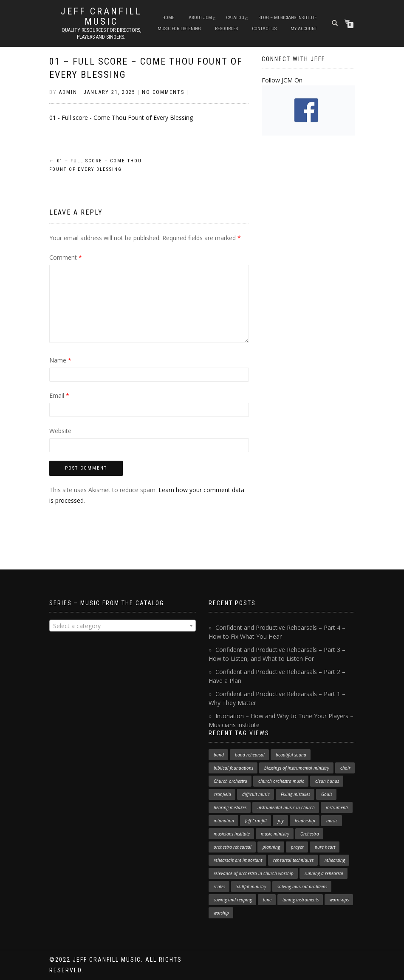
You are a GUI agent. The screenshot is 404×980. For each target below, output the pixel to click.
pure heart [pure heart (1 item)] (325, 847)
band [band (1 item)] (219, 755)
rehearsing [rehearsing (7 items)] (335, 860)
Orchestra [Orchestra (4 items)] (310, 834)
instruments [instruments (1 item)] (337, 807)
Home (168, 18)
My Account (304, 29)
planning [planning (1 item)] (271, 847)
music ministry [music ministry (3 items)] (275, 834)
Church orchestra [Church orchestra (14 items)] (230, 781)
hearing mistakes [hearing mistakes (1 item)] (230, 807)
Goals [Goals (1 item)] (327, 794)
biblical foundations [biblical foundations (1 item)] (233, 768)
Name (60, 360)
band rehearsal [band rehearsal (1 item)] (250, 755)
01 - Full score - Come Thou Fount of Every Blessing (121, 118)
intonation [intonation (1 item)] (224, 821)
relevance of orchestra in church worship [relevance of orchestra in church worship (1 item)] (254, 873)
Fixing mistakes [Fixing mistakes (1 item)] (295, 794)
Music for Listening (179, 29)
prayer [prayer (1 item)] (297, 847)
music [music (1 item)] (332, 821)
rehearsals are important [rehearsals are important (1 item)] (238, 860)
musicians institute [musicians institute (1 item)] (232, 834)
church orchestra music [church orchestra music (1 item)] (281, 781)
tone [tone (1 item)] (267, 900)
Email (59, 395)
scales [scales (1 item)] (219, 887)
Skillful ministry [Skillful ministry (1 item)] (251, 887)
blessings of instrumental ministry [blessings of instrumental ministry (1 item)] (297, 768)
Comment (66, 257)
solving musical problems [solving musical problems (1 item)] (302, 887)
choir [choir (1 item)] (345, 768)
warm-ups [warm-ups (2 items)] (339, 900)
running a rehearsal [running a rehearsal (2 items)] (324, 873)
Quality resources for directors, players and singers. (101, 34)
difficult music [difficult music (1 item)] (256, 794)
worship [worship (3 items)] (221, 913)
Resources (226, 29)
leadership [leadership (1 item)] (305, 821)
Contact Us (264, 29)
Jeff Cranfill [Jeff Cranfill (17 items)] (256, 821)
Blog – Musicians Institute (288, 18)
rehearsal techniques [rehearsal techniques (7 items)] (293, 860)
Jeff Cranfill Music (101, 17)
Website (60, 431)
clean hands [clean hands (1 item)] (327, 781)
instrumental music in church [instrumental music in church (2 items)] (286, 807)
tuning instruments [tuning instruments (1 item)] (301, 900)
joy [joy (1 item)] (281, 821)
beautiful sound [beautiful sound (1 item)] (291, 755)
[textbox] (123, 626)
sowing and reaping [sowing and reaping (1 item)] (233, 900)
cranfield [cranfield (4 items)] (222, 794)
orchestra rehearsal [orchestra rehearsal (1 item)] (233, 847)
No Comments (163, 92)
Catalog (235, 18)
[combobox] (123, 626)
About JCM (200, 18)
